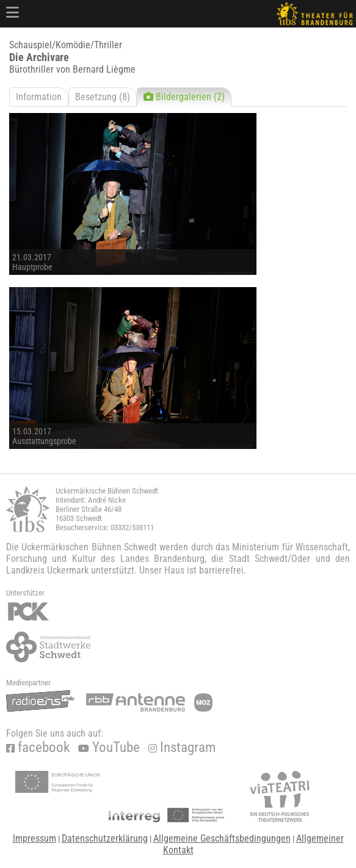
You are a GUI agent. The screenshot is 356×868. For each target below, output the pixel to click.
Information (39, 97)
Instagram (182, 747)
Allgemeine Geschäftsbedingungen (222, 838)
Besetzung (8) (103, 97)
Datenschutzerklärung (105, 838)
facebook (38, 747)
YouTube (109, 747)
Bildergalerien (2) (184, 97)
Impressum (35, 838)
